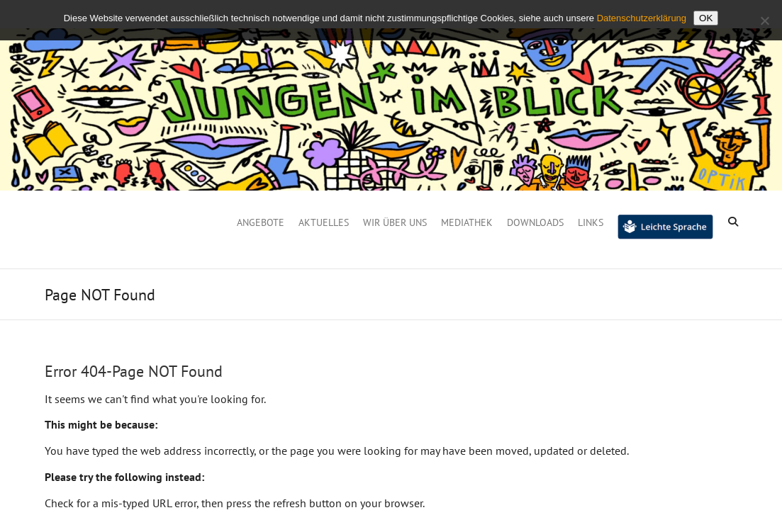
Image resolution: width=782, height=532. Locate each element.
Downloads (535, 222)
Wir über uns (395, 222)
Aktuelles (324, 222)
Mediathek (467, 222)
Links (591, 222)
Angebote (261, 222)
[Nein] (764, 21)
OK (706, 18)
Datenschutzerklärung (642, 18)
